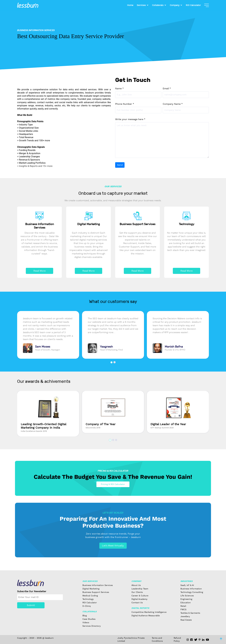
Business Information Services (98, 585)
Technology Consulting (192, 592)
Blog (85, 616)
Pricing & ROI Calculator (113, 484)
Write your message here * (130, 119)
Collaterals (158, 5)
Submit (31, 605)
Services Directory (92, 626)
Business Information (191, 589)
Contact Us (137, 603)
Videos (86, 622)
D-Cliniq (87, 606)
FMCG (183, 609)
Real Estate (186, 620)
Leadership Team (140, 589)
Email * (167, 88)
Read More (39, 271)
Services (141, 5)
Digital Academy (139, 599)
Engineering (186, 599)
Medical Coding (90, 596)
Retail (183, 606)
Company (175, 5)
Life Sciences (187, 596)
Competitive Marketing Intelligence (149, 612)
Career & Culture (140, 596)
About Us (136, 585)
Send (120, 165)
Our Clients (137, 592)
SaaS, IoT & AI (187, 585)
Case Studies (89, 619)
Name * (119, 88)
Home (130, 5)
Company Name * (173, 104)
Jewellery (185, 616)
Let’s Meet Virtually (113, 546)
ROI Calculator (193, 5)
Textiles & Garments (190, 613)
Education (186, 603)
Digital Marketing (91, 589)
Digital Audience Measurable (146, 616)
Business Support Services (96, 592)
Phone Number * (125, 104)
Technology (88, 599)
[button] (111, 362)
